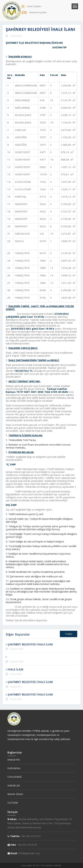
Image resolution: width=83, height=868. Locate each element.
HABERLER (14, 786)
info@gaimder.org (29, 853)
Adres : (13, 819)
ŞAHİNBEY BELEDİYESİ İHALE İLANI (29, 644)
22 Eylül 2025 (16, 674)
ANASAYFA (14, 760)
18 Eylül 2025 (16, 687)
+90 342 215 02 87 (27, 845)
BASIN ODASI (15, 794)
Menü (75, 6)
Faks (12, 845)
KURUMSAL (14, 768)
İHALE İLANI (15, 669)
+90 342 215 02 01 (31, 836)
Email (12, 853)
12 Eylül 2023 (16, 36)
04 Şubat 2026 (16, 662)
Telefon (14, 836)
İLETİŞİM (13, 803)
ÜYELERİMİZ (15, 777)
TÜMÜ (69, 634)
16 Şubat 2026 (16, 649)
